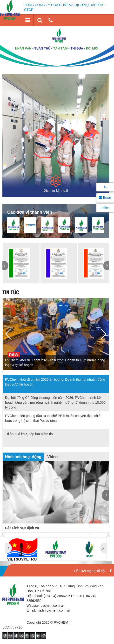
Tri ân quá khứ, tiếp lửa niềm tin (29, 434)
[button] (5, 266)
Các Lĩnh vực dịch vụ (22, 528)
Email (105, 197)
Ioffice (105, 208)
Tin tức (11, 292)
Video (52, 457)
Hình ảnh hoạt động (23, 457)
